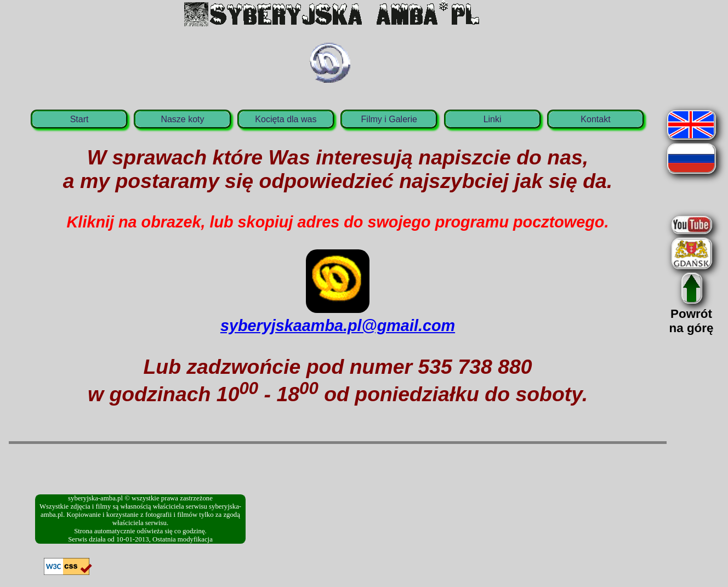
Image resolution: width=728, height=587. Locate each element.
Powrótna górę (692, 314)
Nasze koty (182, 119)
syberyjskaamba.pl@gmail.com (338, 317)
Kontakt (595, 119)
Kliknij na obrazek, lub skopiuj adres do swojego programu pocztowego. (338, 222)
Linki (493, 119)
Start (79, 119)
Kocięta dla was (286, 119)
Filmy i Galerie (389, 119)
